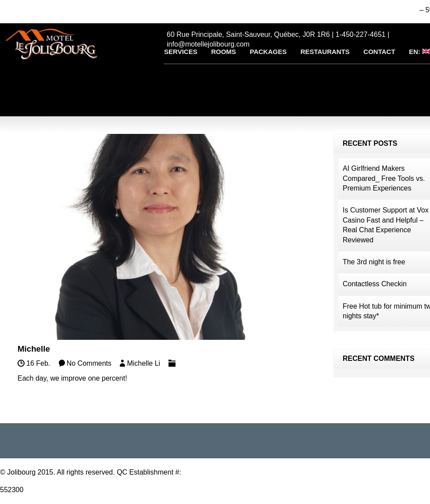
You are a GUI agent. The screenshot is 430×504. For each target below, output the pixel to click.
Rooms (224, 52)
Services (181, 52)
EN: (419, 52)
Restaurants (325, 52)
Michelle (34, 349)
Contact (379, 52)
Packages (268, 52)
